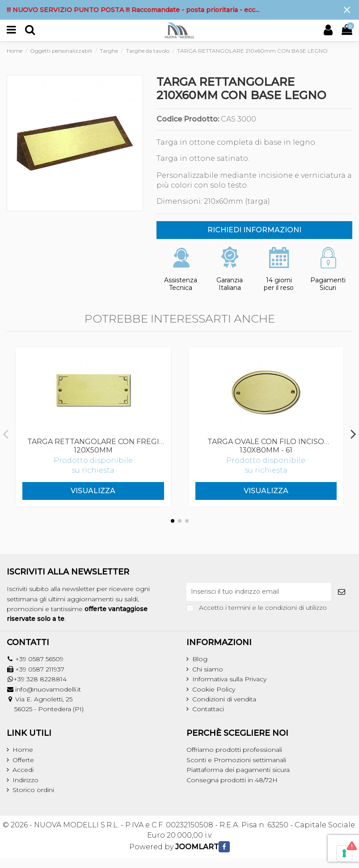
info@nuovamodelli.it (48, 689)
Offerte (23, 760)
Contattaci (208, 709)
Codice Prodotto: (188, 119)
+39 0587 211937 (40, 669)
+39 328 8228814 (40, 679)
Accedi (23, 770)
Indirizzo (25, 780)
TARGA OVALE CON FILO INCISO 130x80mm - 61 (266, 446)
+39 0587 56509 (39, 659)
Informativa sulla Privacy (229, 679)
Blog (200, 659)
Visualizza (93, 491)
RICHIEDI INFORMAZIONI (254, 230)
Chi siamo (208, 669)
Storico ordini (33, 790)
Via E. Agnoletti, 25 (44, 699)
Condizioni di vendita (224, 699)
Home (23, 750)
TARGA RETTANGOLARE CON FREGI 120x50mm (93, 446)
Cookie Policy (214, 689)
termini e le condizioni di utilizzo (278, 608)
